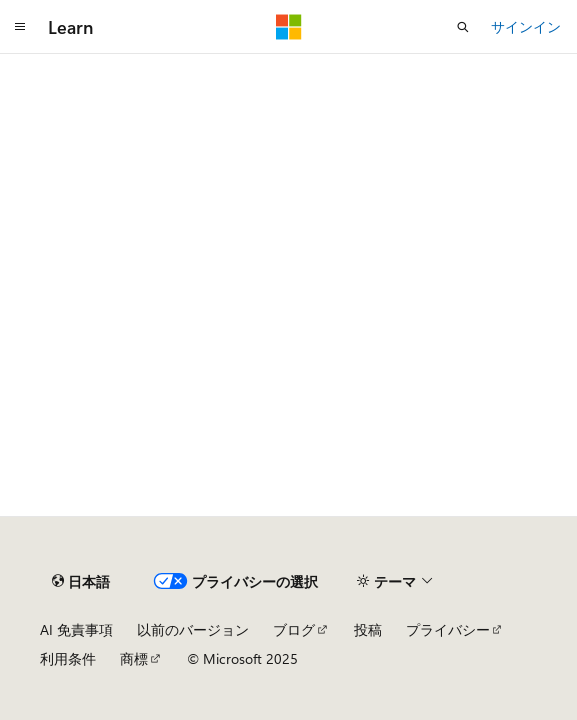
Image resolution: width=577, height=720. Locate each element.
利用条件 (68, 658)
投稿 (368, 629)
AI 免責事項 (76, 629)
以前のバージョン (193, 629)
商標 (134, 658)
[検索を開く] (463, 27)
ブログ (294, 629)
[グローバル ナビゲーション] (20, 27)
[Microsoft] (289, 27)
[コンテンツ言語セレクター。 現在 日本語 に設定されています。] (81, 581)
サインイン (526, 26)
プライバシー (448, 629)
